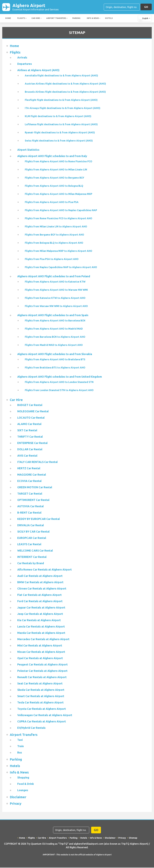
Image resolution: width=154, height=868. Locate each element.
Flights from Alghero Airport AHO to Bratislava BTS (55, 360)
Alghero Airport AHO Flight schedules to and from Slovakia (55, 354)
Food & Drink (26, 784)
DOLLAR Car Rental (30, 450)
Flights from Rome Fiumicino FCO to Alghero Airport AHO (59, 219)
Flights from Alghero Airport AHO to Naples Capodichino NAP (61, 211)
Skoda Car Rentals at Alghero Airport (41, 690)
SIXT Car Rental (27, 431)
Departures (25, 64)
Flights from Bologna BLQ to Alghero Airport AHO (54, 243)
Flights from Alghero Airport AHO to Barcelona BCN (55, 321)
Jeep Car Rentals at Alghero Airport (40, 614)
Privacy (16, 804)
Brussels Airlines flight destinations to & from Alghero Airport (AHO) (65, 92)
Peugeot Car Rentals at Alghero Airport (42, 665)
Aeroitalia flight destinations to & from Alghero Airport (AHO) (61, 76)
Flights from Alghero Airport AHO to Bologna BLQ (54, 186)
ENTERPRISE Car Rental (32, 443)
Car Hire (36, 19)
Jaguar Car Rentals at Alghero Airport (41, 608)
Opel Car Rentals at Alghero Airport (40, 659)
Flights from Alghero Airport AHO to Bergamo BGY (54, 178)
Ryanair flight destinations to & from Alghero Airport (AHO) (60, 133)
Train (21, 747)
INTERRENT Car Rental (32, 557)
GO (146, 7)
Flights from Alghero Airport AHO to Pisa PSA (52, 203)
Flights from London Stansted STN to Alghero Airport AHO (59, 391)
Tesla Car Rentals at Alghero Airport (40, 703)
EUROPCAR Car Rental (32, 538)
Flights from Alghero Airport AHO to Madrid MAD (54, 329)
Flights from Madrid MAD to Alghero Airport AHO (54, 345)
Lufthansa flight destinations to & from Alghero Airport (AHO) (61, 125)
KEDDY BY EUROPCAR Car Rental (38, 519)
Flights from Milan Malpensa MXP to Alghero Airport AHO (59, 251)
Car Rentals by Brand (31, 564)
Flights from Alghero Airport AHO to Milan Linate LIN (56, 170)
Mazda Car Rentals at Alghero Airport (41, 633)
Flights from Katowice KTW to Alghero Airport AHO (55, 298)
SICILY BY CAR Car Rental (33, 532)
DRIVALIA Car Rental (31, 526)
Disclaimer (18, 797)
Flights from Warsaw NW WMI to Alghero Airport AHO (56, 307)
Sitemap (133, 838)
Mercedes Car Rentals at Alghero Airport (43, 640)
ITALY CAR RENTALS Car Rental (37, 462)
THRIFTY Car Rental (30, 437)
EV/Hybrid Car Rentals (31, 728)
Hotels (109, 19)
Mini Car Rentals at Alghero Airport (40, 646)
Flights (21, 19)
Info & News (93, 19)
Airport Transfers (56, 19)
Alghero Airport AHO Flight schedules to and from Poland (54, 277)
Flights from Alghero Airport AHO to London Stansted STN (59, 382)
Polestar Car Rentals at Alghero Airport (42, 671)
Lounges (23, 791)
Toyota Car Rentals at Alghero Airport (42, 709)
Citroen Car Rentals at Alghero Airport (42, 589)
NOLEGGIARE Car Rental (33, 412)
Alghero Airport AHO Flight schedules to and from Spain (53, 316)
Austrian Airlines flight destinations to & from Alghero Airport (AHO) (65, 84)
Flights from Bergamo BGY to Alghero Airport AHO (54, 235)
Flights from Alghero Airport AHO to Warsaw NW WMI (56, 290)
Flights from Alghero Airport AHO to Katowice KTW (55, 282)
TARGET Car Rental (30, 494)
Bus (20, 753)
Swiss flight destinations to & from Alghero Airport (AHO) (59, 141)
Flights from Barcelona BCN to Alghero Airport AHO (55, 337)
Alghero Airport (36, 7)
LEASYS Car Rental (29, 545)
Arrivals (22, 58)
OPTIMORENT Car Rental (33, 500)
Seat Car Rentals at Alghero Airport (40, 684)
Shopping (23, 778)
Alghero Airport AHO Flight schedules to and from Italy (52, 156)
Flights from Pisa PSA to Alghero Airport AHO (52, 259)
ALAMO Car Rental (29, 424)
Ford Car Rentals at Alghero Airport (40, 602)
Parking (76, 19)
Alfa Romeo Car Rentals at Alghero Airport (45, 570)
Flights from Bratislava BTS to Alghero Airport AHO (55, 368)
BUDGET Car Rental (30, 405)
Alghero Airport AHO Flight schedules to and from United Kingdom (60, 377)
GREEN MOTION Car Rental (35, 488)
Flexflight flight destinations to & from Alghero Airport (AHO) (61, 100)
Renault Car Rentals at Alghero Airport (42, 678)
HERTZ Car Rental (29, 469)
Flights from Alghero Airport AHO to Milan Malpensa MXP (59, 194)
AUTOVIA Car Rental (30, 507)
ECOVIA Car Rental (29, 481)
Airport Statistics (28, 150)
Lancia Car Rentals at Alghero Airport (41, 627)
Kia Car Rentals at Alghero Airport (39, 621)
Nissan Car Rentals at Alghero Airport (41, 652)
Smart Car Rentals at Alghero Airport (41, 697)
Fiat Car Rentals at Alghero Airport (39, 595)
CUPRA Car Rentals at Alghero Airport (42, 722)
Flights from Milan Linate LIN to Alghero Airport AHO (56, 227)
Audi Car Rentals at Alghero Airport (40, 576)
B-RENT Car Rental (29, 513)
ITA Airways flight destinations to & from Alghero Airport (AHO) (63, 108)
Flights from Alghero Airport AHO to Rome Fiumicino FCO (59, 162)
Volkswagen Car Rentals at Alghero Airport (45, 715)
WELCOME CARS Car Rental (35, 551)
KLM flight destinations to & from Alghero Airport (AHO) (58, 117)
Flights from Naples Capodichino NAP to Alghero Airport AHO (61, 268)
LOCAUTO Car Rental (31, 418)
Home (8, 19)
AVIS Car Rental (27, 456)
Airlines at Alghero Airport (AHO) (38, 71)
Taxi (20, 740)
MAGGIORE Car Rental (32, 475)
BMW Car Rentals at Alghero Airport (40, 583)
